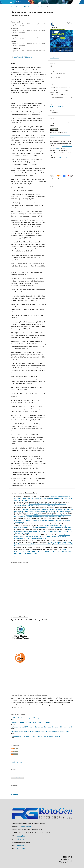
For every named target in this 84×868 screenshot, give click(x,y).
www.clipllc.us (21, 836)
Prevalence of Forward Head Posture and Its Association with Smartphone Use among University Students (41, 732)
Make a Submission (17, 778)
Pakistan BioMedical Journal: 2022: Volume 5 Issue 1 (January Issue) (52, 528)
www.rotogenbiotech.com (24, 827)
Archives (18, 7)
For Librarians (14, 795)
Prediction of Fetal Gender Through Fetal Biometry (25, 718)
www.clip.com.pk (22, 845)
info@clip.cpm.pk (20, 848)
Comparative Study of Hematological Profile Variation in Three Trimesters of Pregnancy (35, 736)
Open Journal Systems (17, 762)
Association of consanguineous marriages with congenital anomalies (30, 722)
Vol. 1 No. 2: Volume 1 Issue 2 (31, 7)
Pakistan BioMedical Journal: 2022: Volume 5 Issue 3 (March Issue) (53, 511)
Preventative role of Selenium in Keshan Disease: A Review (31, 520)
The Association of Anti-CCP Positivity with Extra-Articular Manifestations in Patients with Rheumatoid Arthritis (42, 727)
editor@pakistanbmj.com (62, 157)
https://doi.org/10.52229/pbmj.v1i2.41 (24, 57)
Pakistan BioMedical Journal (21, 2)
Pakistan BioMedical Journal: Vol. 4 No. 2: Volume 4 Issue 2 (39, 506)
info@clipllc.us (20, 839)
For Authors (14, 792)
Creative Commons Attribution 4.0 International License (60, 135)
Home (12, 7)
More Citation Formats (57, 98)
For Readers (14, 789)
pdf (55, 57)
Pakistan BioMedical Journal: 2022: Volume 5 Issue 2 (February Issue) (46, 517)
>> (14, 556)
